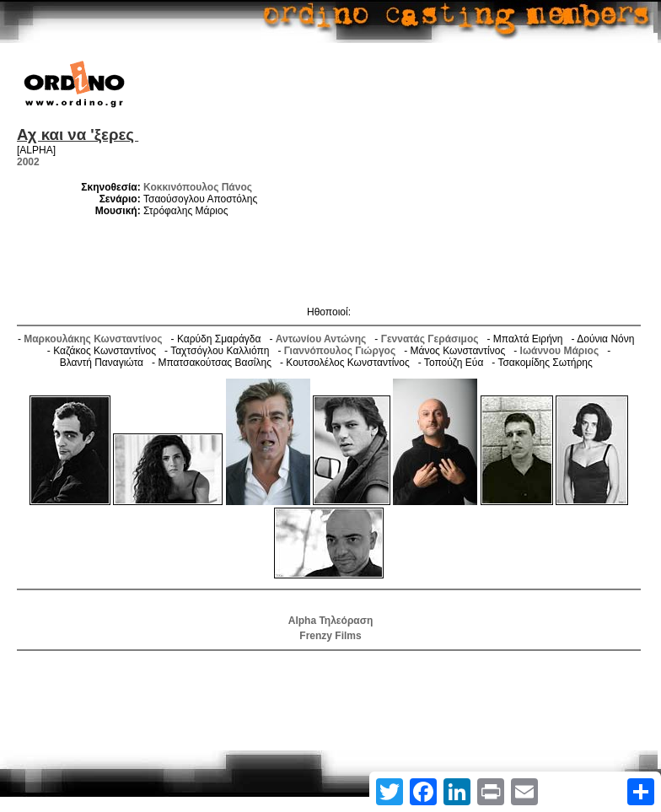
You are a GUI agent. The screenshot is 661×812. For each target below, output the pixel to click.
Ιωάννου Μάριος (560, 351)
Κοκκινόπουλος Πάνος (198, 187)
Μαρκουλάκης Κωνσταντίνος (93, 339)
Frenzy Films (330, 636)
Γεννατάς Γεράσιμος (430, 339)
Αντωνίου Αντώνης (321, 339)
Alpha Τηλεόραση (330, 621)
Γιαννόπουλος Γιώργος (340, 351)
